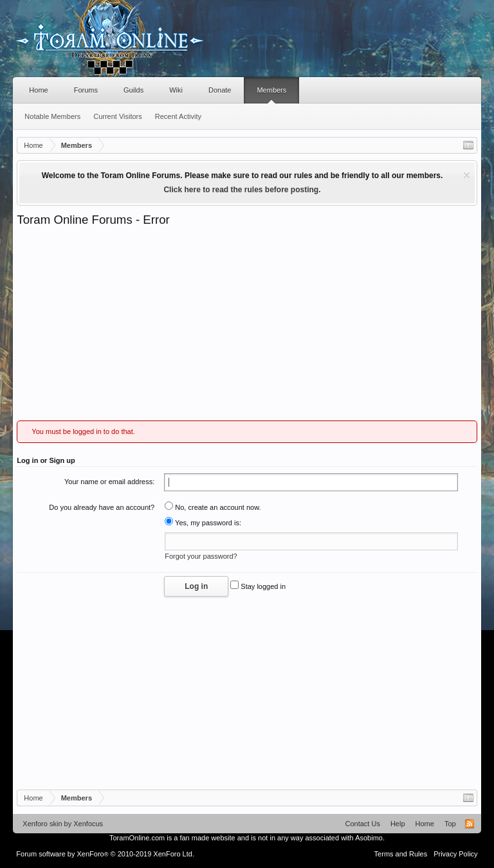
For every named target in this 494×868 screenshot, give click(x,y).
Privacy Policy (455, 854)
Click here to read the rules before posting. (242, 190)
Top (450, 824)
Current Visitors (118, 116)
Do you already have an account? (102, 507)
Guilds (133, 90)
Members (271, 90)
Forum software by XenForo (105, 854)
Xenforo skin (42, 824)
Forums (86, 90)
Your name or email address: (109, 482)
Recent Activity (178, 116)
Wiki (176, 90)
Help (398, 824)
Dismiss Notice (467, 175)
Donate (220, 90)
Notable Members (52, 116)
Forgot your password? (201, 556)
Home (38, 90)
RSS (470, 824)
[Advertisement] (247, 324)
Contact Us (362, 824)
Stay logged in (258, 586)
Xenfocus (88, 824)
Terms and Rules (401, 854)
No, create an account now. (213, 507)
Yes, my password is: (203, 523)
